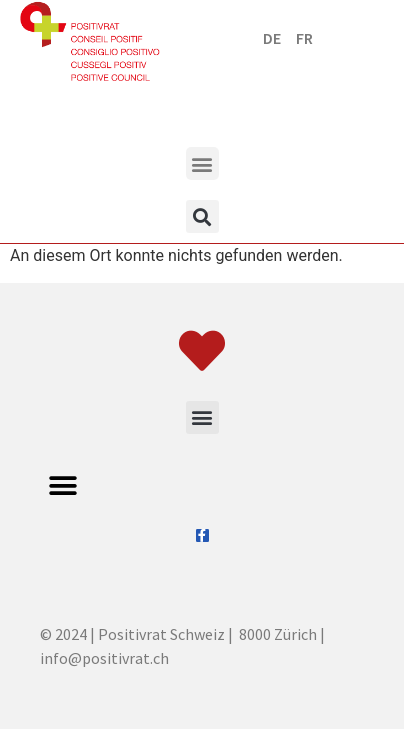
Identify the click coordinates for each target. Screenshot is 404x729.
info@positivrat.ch (104, 658)
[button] (202, 163)
